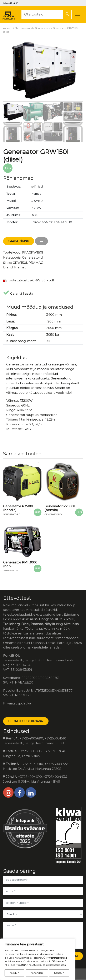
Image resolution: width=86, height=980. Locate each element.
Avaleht (8, 28)
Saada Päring (19, 241)
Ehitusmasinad (24, 28)
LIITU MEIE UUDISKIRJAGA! (26, 721)
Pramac (20, 267)
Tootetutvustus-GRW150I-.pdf (31, 280)
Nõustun (59, 973)
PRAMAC (36, 263)
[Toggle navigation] (77, 14)
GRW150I (20, 263)
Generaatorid (43, 28)
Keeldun (14, 973)
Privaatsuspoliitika (17, 703)
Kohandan (37, 973)
